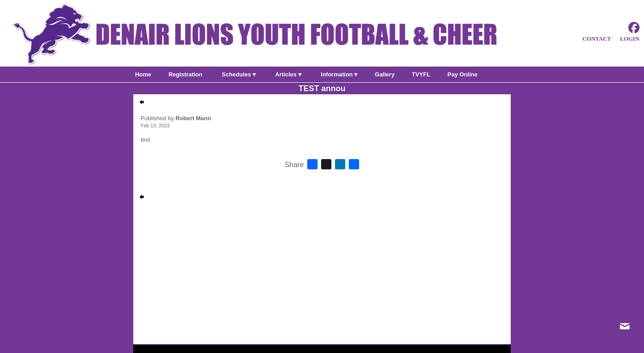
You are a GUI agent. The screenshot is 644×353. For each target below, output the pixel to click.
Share (294, 165)
